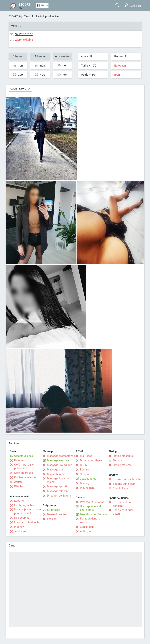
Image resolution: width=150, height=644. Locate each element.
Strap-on (85, 474)
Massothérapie (56, 474)
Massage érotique (58, 460)
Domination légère (91, 460)
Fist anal (118, 460)
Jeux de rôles (88, 479)
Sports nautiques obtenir (123, 512)
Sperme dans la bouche (127, 479)
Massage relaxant (58, 491)
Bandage (85, 483)
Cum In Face (120, 488)
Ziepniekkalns (32, 16)
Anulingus (20, 531)
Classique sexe (24, 456)
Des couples (22, 518)
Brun (117, 75)
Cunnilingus (87, 527)
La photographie (24, 505)
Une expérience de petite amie (91, 508)
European (120, 66)
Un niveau (20, 460)
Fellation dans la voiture (90, 520)
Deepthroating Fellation (94, 514)
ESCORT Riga (16, 16)
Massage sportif (57, 487)
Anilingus (86, 531)
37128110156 (24, 34)
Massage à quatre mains (58, 480)
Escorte (19, 501)
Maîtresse (86, 456)
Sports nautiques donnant (123, 504)
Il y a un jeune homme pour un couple (28, 511)
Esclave (85, 470)
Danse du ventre (57, 514)
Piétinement (87, 488)
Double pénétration (26, 477)
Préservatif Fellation (92, 502)
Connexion (134, 5)
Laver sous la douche (27, 522)
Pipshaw (19, 527)
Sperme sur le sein (124, 484)
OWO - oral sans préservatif (24, 466)
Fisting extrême (122, 465)
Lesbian (52, 519)
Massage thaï (55, 470)
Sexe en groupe (24, 473)
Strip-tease (54, 510)
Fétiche (19, 487)
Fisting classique (123, 456)
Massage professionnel (61, 456)
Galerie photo (20, 89)
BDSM (84, 465)
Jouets (18, 482)
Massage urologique (60, 465)
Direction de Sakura (59, 496)
